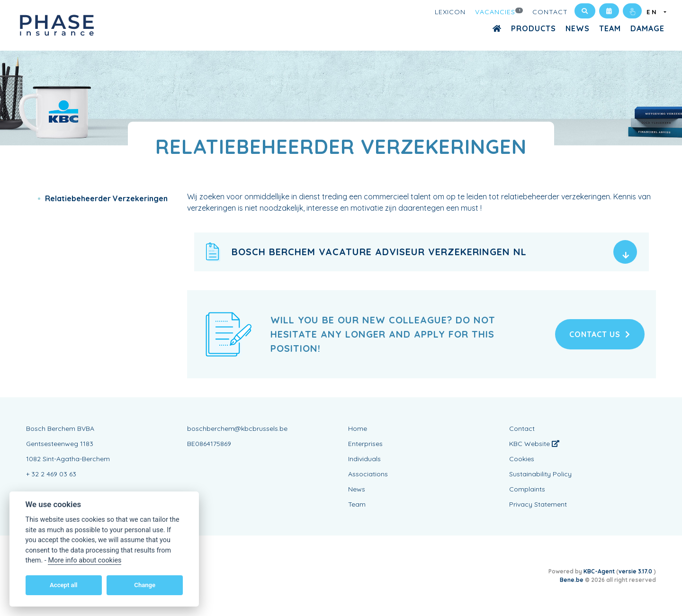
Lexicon (450, 12)
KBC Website (534, 444)
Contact (550, 12)
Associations (368, 474)
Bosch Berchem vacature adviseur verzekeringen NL (379, 252)
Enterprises (365, 444)
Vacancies (499, 11)
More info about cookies (85, 560)
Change (145, 585)
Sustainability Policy (540, 474)
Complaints (527, 489)
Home (358, 429)
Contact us (600, 334)
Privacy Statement (538, 504)
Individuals (364, 459)
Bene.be (572, 580)
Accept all (63, 585)
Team (610, 28)
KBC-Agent (599, 571)
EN (654, 12)
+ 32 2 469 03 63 (51, 474)
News (578, 28)
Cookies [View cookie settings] (522, 459)
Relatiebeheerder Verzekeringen (106, 198)
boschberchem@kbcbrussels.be (237, 429)
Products (534, 28)
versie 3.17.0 (636, 571)
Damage (647, 28)
